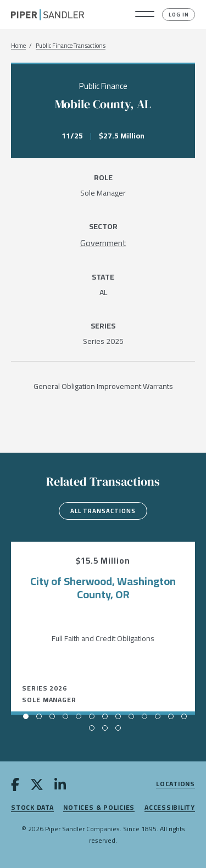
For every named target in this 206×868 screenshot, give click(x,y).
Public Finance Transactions (71, 46)
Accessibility (170, 808)
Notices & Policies (99, 808)
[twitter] (37, 787)
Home (18, 46)
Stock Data (32, 808)
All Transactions (103, 511)
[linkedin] (60, 787)
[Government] (103, 243)
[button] (145, 15)
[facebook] (15, 787)
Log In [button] (179, 15)
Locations (176, 784)
